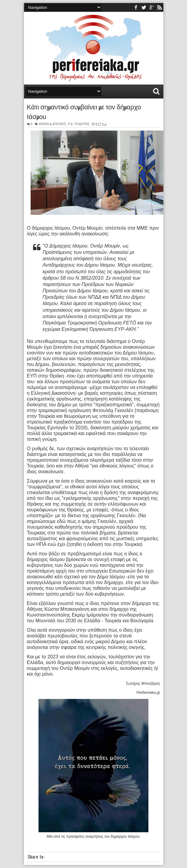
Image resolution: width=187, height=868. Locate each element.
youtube (152, 7)
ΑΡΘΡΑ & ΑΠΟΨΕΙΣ (53, 124)
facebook (136, 7)
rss (159, 7)
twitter (144, 7)
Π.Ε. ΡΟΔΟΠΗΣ (79, 124)
